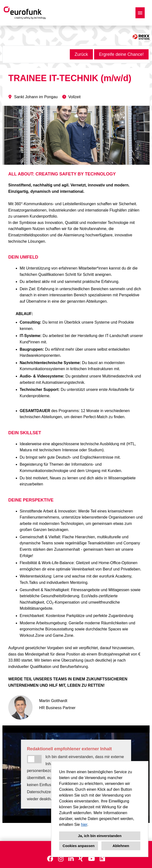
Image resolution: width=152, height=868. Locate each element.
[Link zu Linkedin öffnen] (71, 859)
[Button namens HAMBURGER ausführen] (140, 13)
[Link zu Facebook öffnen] (50, 859)
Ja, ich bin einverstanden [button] (100, 836)
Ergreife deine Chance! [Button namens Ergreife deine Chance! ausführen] (121, 54)
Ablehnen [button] (121, 846)
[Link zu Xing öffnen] (81, 859)
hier (84, 825)
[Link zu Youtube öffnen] (91, 859)
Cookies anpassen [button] (79, 846)
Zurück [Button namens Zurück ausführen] (81, 54)
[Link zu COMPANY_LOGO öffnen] (25, 13)
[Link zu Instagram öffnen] (61, 859)
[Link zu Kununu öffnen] (102, 859)
